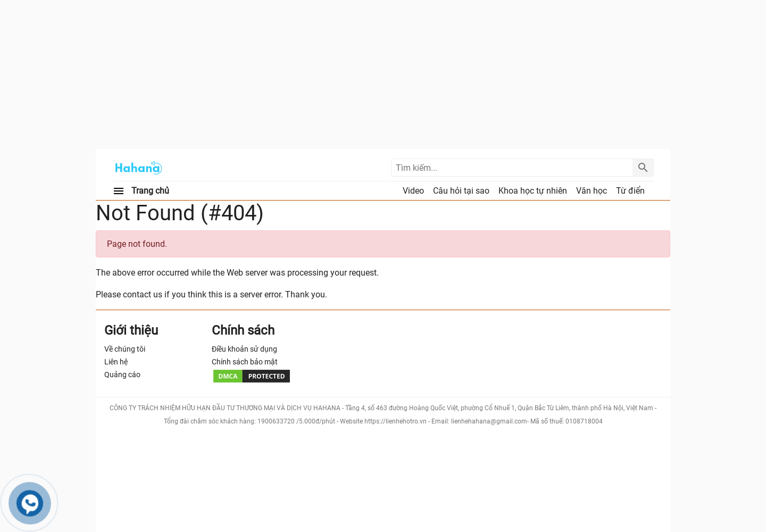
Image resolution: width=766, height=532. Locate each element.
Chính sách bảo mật (245, 362)
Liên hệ (116, 362)
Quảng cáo (122, 375)
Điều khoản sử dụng (244, 349)
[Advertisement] (383, 74)
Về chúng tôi (125, 349)
